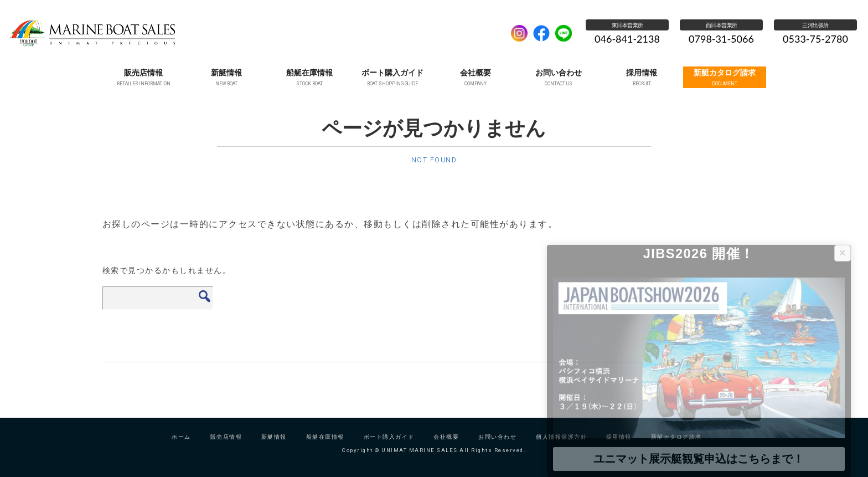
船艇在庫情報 (325, 445)
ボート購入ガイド (389, 445)
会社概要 (446, 445)
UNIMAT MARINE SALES (254, 33)
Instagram (519, 33)
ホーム (181, 445)
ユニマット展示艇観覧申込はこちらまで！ (699, 459)
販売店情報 (226, 445)
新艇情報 (274, 445)
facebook (541, 33)
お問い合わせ (497, 445)
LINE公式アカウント (564, 33)
